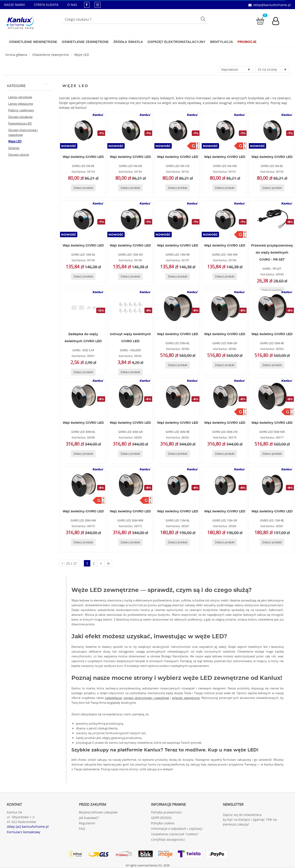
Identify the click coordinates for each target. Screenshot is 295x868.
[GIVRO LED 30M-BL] (83, 396)
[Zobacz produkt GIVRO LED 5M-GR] (130, 188)
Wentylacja (221, 42)
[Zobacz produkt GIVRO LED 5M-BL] (272, 188)
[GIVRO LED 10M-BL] (83, 219)
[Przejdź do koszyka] (260, 21)
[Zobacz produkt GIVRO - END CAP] (83, 372)
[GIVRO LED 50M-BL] (177, 308)
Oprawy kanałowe (20, 117)
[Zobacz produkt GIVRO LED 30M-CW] (225, 454)
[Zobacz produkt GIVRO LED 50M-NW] (272, 454)
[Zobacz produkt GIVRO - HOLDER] (130, 372)
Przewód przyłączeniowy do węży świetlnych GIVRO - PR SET (272, 253)
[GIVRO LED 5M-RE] (83, 130)
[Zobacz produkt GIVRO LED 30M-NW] (83, 542)
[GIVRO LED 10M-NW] (224, 219)
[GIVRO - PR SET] (271, 219)
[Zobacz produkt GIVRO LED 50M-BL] (178, 365)
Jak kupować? (89, 818)
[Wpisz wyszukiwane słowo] (135, 19)
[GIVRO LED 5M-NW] (224, 130)
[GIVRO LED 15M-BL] (177, 485)
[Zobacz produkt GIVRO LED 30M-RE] (178, 454)
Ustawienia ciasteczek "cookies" (175, 834)
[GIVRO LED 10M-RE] (177, 219)
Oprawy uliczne (19, 155)
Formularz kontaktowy (24, 832)
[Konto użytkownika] (278, 22)
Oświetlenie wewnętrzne (33, 42)
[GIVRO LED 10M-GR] (130, 219)
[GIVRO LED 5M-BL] (271, 130)
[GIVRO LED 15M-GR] (224, 485)
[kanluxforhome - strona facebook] (87, 5)
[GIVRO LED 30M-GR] (130, 396)
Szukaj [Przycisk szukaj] (204, 19)
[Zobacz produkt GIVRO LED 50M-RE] (272, 365)
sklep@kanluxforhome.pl (272, 5)
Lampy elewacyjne (21, 104)
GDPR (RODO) (161, 818)
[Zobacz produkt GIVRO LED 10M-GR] (130, 276)
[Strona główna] (16, 55)
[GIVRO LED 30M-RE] (177, 396)
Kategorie (28, 86)
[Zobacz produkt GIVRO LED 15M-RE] (272, 542)
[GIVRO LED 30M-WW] (130, 485)
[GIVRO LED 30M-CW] (224, 396)
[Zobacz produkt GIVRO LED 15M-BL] (178, 542)
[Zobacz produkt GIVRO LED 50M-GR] (225, 365)
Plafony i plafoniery (21, 110)
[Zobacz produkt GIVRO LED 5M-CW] (178, 188)
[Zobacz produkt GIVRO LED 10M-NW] (225, 276)
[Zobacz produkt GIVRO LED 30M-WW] (130, 542)
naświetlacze (113, 698)
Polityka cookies (163, 823)
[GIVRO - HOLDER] (130, 308)
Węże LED (82, 55)
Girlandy (14, 148)
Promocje (247, 42)
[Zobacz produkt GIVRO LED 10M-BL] (83, 276)
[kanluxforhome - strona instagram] (98, 5)
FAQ (82, 829)
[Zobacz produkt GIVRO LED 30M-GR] (130, 454)
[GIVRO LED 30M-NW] (83, 485)
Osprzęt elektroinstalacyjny (177, 42)
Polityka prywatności (166, 812)
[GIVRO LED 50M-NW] (271, 396)
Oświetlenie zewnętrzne (85, 42)
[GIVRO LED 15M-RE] (271, 485)
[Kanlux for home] (20, 22)
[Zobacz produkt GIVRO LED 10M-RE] (178, 276)
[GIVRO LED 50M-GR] (224, 308)
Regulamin (87, 823)
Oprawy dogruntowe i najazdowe (23, 132)
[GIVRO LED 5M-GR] (130, 130)
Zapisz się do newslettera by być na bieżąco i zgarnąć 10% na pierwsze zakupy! (250, 819)
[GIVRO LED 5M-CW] (177, 130)
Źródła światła (128, 42)
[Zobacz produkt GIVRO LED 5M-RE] (83, 188)
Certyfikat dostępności (168, 839)
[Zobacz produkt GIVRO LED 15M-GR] (225, 542)
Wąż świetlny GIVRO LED (83, 157)
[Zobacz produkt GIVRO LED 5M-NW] (225, 188)
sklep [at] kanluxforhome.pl (28, 827)
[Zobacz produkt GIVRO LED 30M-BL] (83, 454)
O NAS (72, 5)
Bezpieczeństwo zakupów (98, 812)
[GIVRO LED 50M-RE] (271, 308)
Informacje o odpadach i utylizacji (177, 829)
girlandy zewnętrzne (186, 698)
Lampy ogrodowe (20, 97)
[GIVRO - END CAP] (83, 308)
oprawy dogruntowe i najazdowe (146, 698)
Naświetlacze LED (20, 123)
